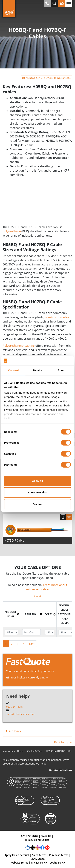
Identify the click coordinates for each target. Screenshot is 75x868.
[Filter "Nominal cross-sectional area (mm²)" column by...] (66, 632)
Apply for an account (17, 855)
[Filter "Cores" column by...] (50, 632)
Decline (37, 504)
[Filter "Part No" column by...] (31, 632)
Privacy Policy (39, 863)
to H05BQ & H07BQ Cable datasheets (47, 78)
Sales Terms (39, 855)
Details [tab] (37, 370)
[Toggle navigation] (69, 4)
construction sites (57, 317)
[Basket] (69, 517)
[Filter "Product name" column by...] (11, 632)
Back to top (63, 742)
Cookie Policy (57, 863)
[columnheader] (12, 614)
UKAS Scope (37, 859)
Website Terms (19, 863)
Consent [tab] (14, 370)
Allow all (38, 481)
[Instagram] (37, 847)
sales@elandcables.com (20, 714)
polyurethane (12, 231)
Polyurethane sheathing (19, 346)
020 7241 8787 (15, 707)
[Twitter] (33, 847)
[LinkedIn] (28, 847)
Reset (37, 596)
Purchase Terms (59, 855)
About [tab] (62, 370)
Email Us (46, 836)
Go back (13, 731)
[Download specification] (63, 517)
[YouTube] (47, 847)
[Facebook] (42, 847)
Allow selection (37, 492)
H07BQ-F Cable (14, 540)
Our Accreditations (60, 770)
